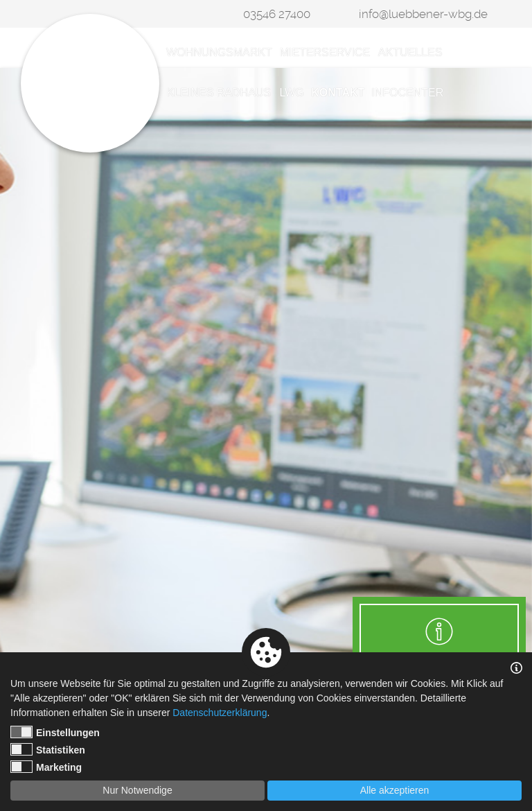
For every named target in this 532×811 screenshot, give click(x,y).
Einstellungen (55, 732)
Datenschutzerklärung (220, 713)
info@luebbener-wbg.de (423, 14)
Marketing (46, 767)
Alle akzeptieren (395, 790)
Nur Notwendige (137, 790)
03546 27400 (277, 14)
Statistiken (48, 749)
